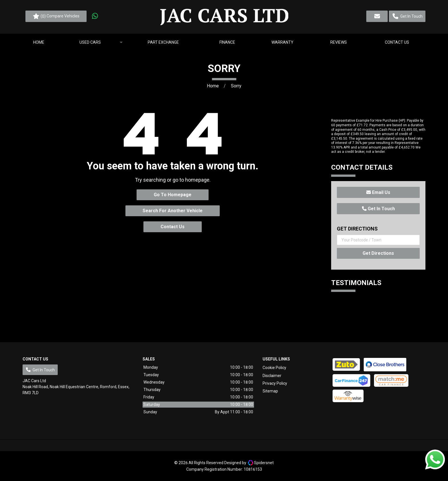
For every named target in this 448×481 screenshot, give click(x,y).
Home (213, 86)
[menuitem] (39, 42)
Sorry (236, 86)
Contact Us (173, 227)
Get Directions (378, 253)
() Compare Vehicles (56, 16)
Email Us (378, 192)
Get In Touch (378, 209)
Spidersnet (261, 463)
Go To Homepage (173, 195)
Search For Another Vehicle (173, 211)
